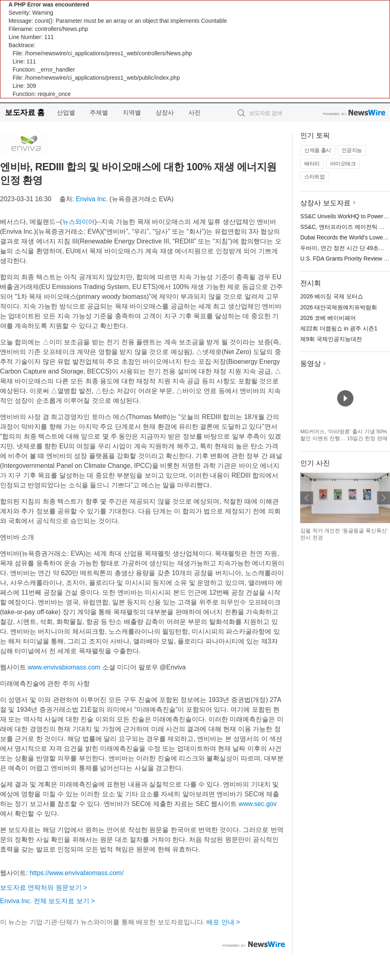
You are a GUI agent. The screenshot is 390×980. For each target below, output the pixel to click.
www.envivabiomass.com (64, 667)
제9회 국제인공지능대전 (331, 339)
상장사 (165, 112)
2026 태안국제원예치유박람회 (339, 307)
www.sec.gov (258, 804)
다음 (383, 498)
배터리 (312, 164)
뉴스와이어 (78, 222)
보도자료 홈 (25, 112)
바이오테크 (343, 164)
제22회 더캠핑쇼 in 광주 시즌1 (339, 328)
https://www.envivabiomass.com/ (77, 873)
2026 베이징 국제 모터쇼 (332, 296)
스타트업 (314, 177)
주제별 (99, 112)
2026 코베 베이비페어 (328, 318)
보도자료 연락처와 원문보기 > (44, 888)
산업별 (66, 112)
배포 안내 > (223, 922)
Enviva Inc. (92, 199)
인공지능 (352, 150)
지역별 (132, 112)
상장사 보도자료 (325, 203)
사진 (195, 112)
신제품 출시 (318, 150)
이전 (307, 498)
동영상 (311, 364)
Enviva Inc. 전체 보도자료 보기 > (47, 901)
